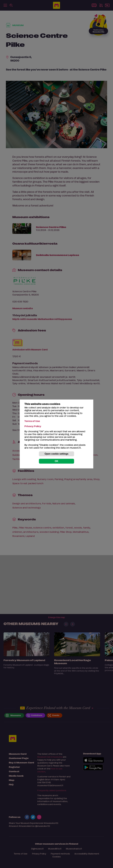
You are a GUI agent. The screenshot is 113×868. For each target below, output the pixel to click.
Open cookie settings (56, 454)
